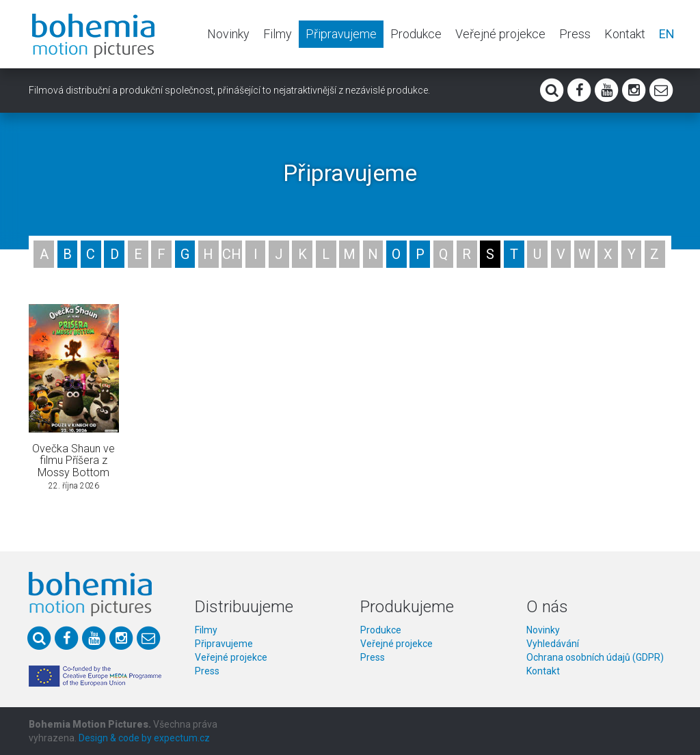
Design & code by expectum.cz (144, 738)
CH (232, 254)
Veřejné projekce (500, 34)
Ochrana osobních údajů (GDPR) (595, 657)
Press (575, 34)
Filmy (278, 34)
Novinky (228, 34)
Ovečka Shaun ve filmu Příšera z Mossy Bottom (73, 461)
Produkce (416, 34)
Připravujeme (341, 34)
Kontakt (625, 34)
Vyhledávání (553, 644)
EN (667, 34)
